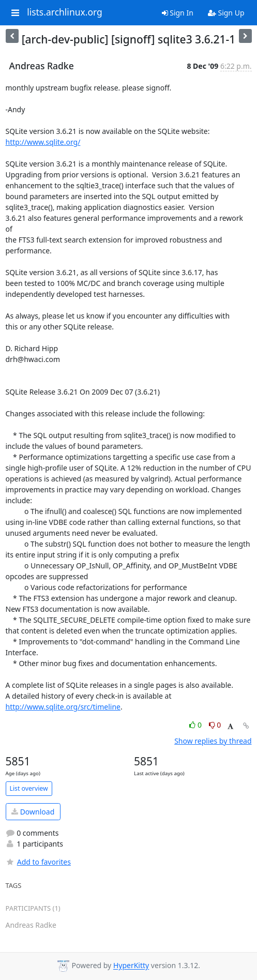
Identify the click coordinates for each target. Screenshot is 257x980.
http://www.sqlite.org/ (43, 142)
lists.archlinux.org (65, 12)
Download (33, 812)
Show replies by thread (213, 741)
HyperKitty (131, 966)
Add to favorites (38, 862)
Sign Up (226, 13)
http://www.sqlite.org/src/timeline (63, 707)
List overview (29, 788)
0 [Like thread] (196, 725)
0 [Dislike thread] (215, 725)
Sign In (178, 13)
